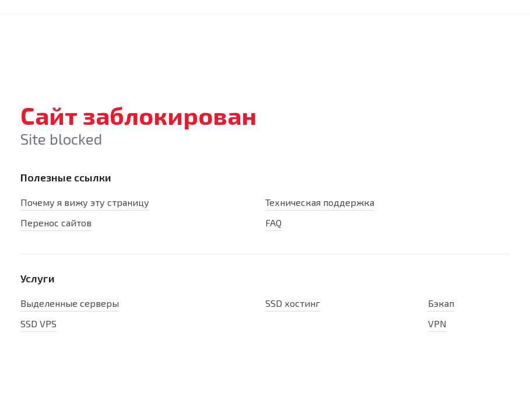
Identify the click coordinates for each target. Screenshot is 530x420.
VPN (437, 323)
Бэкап (441, 303)
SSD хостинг (293, 303)
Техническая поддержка (320, 202)
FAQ (273, 223)
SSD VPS (38, 323)
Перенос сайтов (56, 223)
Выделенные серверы (70, 303)
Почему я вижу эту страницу (85, 202)
